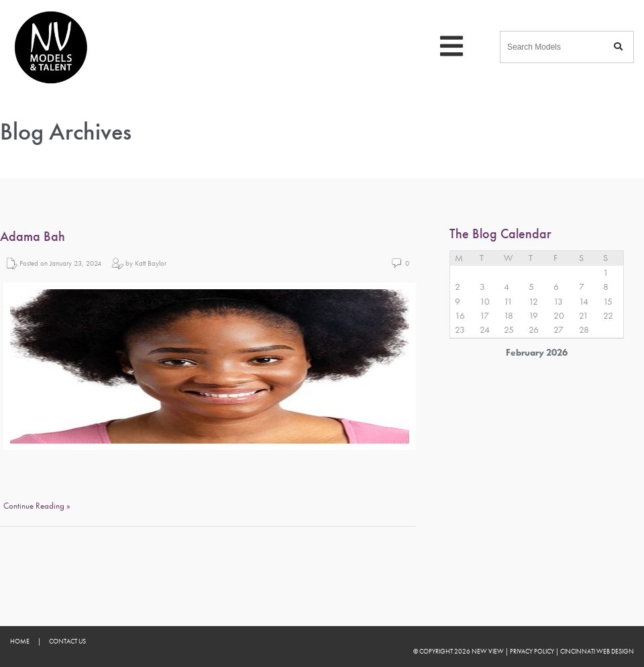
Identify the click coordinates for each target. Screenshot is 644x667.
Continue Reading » (37, 506)
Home (20, 641)
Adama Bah (33, 237)
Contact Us (67, 641)
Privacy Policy (532, 651)
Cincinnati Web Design (597, 651)
